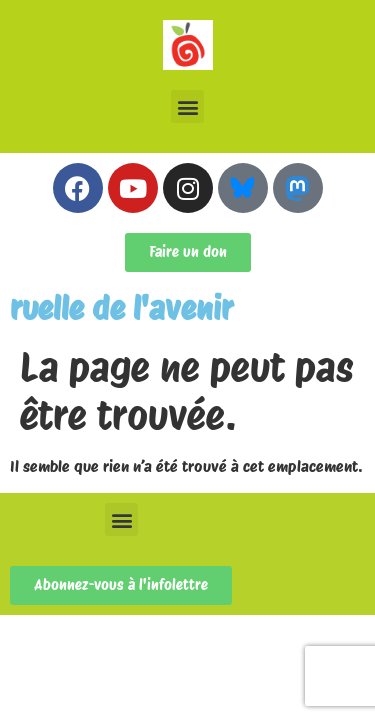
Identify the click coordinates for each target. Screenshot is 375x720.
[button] (187, 106)
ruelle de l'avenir (121, 308)
